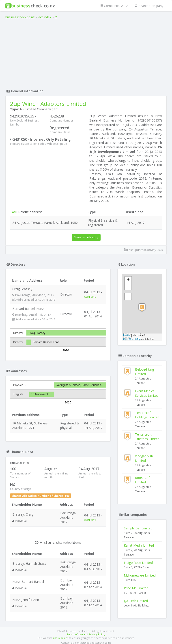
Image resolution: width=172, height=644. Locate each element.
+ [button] (128, 280)
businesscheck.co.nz (20, 17)
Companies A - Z (114, 6)
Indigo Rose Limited (138, 563)
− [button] (128, 287)
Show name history (86, 237)
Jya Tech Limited (136, 601)
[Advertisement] (86, 53)
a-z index (45, 17)
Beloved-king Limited (144, 372)
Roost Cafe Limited (143, 480)
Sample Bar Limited (138, 528)
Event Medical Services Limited (147, 393)
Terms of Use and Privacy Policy (86, 632)
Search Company (149, 6)
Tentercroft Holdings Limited (147, 415)
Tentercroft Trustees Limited (147, 437)
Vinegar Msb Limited (144, 458)
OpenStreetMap (132, 339)
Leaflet (127, 335)
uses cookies (61, 635)
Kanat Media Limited (139, 545)
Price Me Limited (136, 588)
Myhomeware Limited (140, 575)
